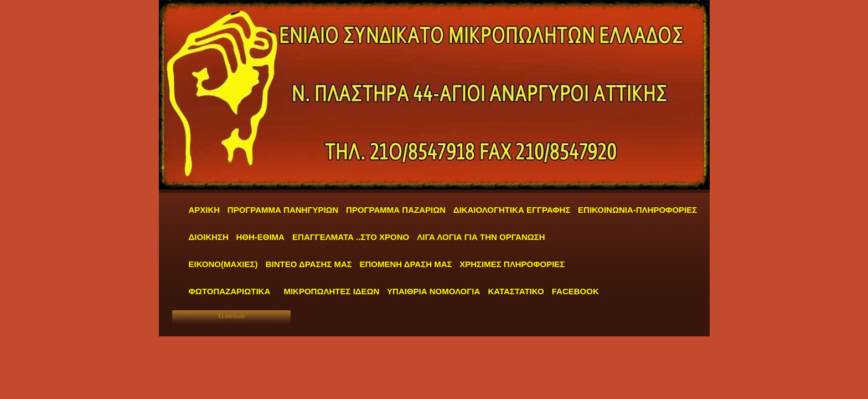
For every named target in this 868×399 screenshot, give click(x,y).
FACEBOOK (575, 291)
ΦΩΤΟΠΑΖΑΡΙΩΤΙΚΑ (230, 291)
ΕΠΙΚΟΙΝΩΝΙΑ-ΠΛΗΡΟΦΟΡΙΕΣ (637, 210)
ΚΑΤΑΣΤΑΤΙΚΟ (517, 291)
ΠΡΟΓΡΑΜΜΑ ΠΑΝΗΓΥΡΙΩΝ (283, 210)
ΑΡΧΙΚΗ (205, 210)
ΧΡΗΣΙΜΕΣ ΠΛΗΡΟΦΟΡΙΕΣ (512, 264)
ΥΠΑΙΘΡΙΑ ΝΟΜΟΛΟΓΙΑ (435, 291)
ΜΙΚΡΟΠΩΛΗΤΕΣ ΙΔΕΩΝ (331, 291)
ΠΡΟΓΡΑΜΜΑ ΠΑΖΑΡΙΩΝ (396, 210)
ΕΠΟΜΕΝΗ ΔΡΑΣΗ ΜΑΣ (405, 264)
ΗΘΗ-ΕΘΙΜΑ (261, 237)
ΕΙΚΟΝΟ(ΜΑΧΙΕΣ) (223, 264)
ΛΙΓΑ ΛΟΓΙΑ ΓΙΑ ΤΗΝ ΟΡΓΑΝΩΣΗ (481, 237)
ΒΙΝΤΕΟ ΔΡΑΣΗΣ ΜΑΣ (309, 264)
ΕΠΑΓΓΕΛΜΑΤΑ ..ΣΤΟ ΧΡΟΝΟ (352, 237)
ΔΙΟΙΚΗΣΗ (209, 237)
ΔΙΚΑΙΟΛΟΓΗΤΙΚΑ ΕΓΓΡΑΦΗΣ (512, 210)
